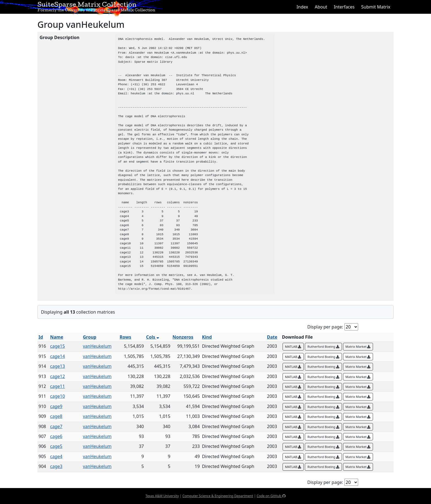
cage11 (57, 386)
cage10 (57, 396)
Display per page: (325, 327)
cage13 (57, 366)
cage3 (56, 466)
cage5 (56, 446)
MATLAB (293, 346)
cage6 (56, 436)
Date (272, 337)
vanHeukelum (97, 346)
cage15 (57, 346)
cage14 (57, 356)
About (321, 7)
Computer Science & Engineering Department (218, 496)
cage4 (56, 456)
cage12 (57, 376)
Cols (152, 337)
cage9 (56, 406)
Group (89, 337)
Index (302, 7)
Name (57, 337)
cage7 (56, 426)
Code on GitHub (271, 496)
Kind (207, 337)
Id (41, 337)
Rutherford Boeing (323, 346)
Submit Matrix (376, 7)
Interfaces (344, 7)
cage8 (56, 416)
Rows (125, 337)
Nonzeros (183, 337)
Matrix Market (358, 346)
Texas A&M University (162, 496)
